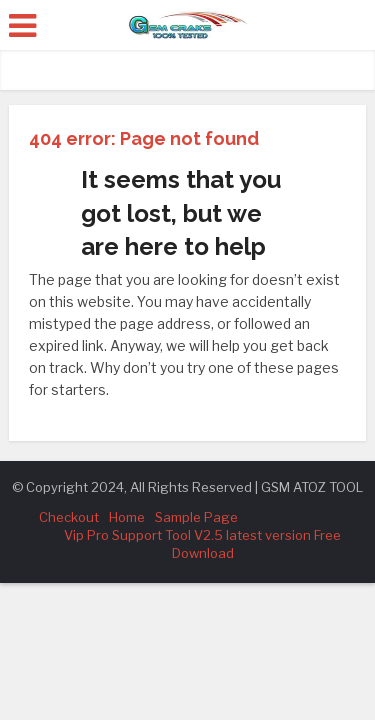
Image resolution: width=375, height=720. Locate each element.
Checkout (69, 517)
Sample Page (196, 517)
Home (127, 517)
